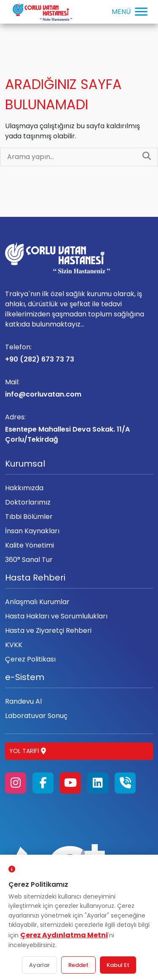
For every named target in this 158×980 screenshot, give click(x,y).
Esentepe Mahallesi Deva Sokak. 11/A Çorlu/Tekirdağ (79, 428)
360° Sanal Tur (29, 560)
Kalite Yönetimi (29, 545)
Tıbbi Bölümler (29, 517)
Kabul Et (118, 965)
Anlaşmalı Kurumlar (37, 602)
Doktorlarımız (28, 502)
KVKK (14, 645)
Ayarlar (39, 965)
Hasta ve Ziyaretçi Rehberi (48, 630)
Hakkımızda (24, 488)
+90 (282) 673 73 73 (79, 353)
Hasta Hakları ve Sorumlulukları (56, 616)
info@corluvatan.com (79, 388)
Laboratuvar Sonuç (36, 716)
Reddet (78, 965)
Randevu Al (23, 701)
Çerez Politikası (30, 659)
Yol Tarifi (28, 751)
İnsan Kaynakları (32, 531)
